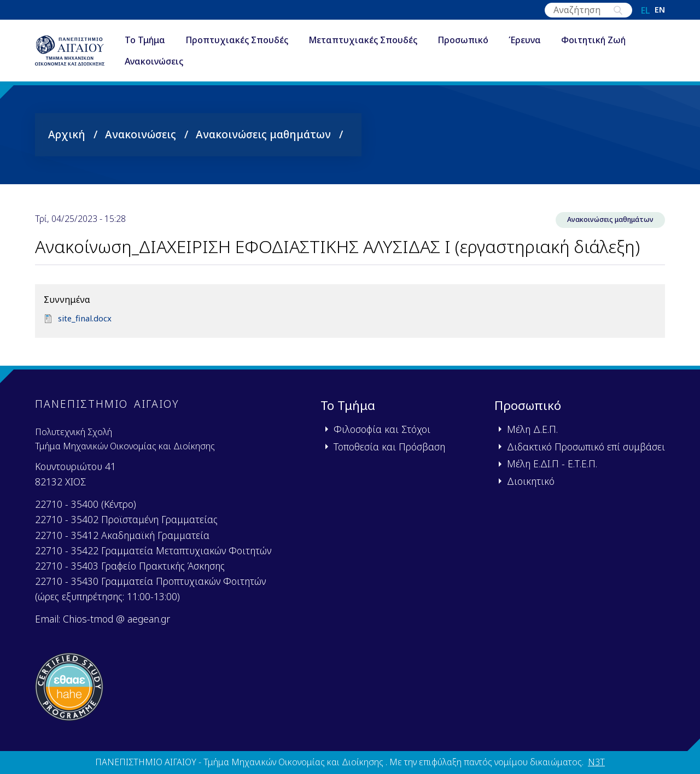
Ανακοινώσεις (176, 62)
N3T (596, 762)
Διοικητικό (531, 481)
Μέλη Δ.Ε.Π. (532, 429)
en (660, 10)
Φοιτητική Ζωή (616, 40)
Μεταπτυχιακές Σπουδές (385, 40)
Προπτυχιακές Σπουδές (259, 40)
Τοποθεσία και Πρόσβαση (389, 447)
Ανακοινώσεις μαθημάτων (263, 134)
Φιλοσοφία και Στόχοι (382, 429)
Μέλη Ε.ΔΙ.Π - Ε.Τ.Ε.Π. (552, 464)
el (646, 10)
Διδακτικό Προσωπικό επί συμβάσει (586, 447)
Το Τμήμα (167, 40)
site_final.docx (87, 319)
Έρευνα (547, 40)
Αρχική (67, 134)
